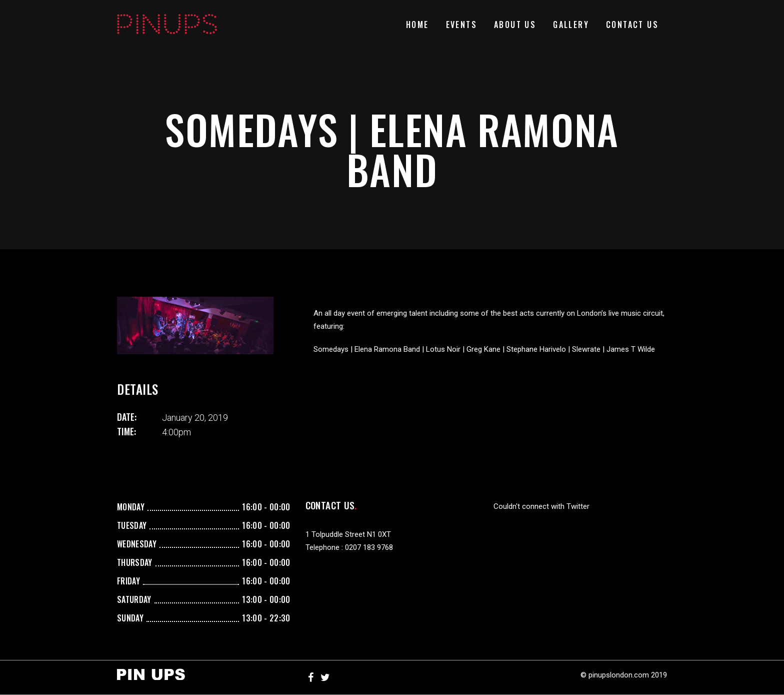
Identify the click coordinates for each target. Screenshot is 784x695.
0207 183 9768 (369, 547)
